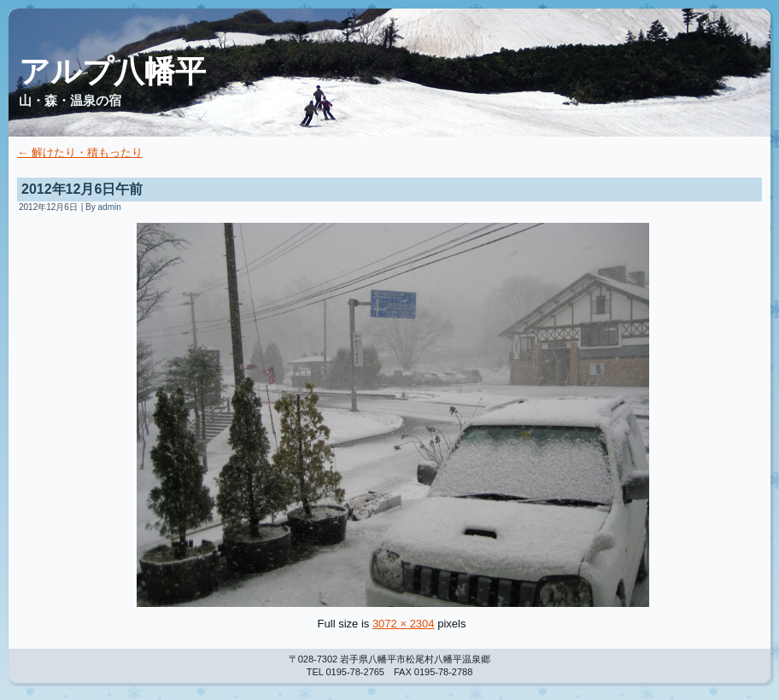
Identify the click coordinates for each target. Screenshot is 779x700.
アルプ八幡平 (112, 71)
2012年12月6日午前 (82, 189)
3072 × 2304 (404, 624)
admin (110, 207)
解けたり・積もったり (80, 152)
